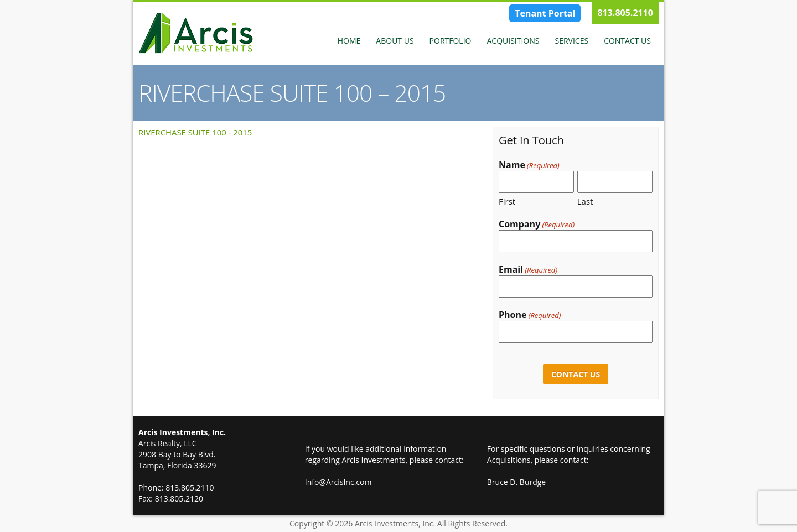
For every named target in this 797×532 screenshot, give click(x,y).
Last (585, 201)
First (507, 201)
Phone (530, 315)
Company (537, 224)
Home (349, 41)
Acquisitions (513, 41)
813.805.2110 (625, 13)
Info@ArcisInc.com (338, 482)
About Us (395, 41)
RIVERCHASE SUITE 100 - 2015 (195, 132)
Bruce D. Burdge (516, 482)
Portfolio (451, 41)
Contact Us (627, 41)
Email (528, 270)
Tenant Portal (545, 13)
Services (571, 41)
